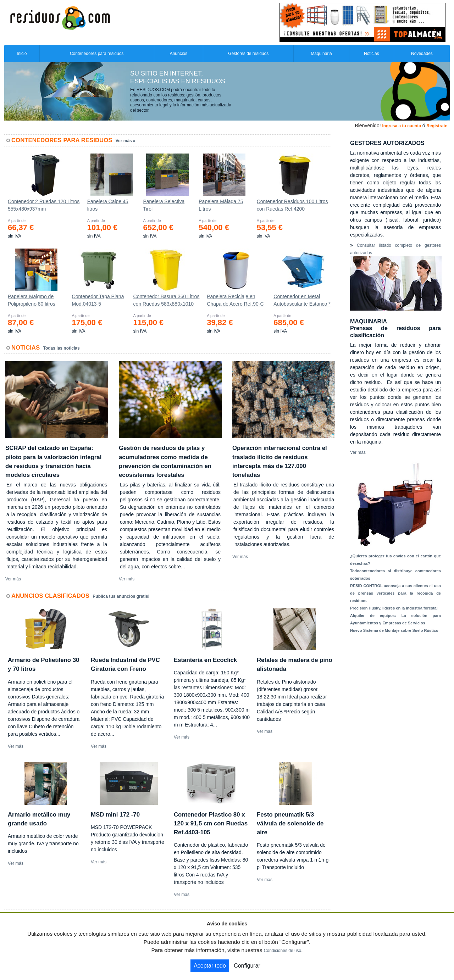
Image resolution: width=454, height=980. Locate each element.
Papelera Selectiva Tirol (164, 205)
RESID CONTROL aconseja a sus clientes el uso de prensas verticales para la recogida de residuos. (395, 593)
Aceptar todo (210, 966)
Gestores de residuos (248, 54)
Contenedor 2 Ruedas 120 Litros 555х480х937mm (44, 205)
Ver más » (126, 141)
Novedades (422, 54)
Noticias (372, 54)
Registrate (437, 126)
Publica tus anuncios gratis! (121, 596)
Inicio (22, 54)
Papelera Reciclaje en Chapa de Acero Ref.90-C (235, 300)
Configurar (247, 966)
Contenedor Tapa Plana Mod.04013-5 (98, 300)
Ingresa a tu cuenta (401, 126)
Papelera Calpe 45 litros (108, 205)
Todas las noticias (62, 348)
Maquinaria (321, 54)
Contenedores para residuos (97, 54)
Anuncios (179, 54)
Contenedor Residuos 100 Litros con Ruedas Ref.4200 (292, 205)
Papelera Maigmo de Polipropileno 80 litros (32, 300)
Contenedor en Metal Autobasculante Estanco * (302, 300)
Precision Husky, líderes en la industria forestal (394, 608)
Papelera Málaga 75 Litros (221, 205)
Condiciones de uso (283, 951)
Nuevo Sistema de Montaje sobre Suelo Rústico (394, 630)
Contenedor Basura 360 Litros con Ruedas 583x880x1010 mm (167, 302)
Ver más (13, 579)
